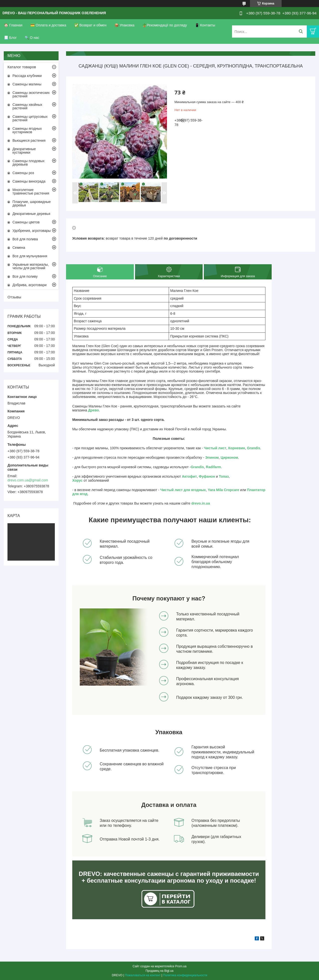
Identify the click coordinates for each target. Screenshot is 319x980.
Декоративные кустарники (24, 151)
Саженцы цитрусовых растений (30, 118)
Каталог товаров (22, 67)
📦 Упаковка (124, 25)
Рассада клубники (27, 76)
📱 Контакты (205, 25)
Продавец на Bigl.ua (159, 971)
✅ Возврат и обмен (90, 25)
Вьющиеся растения (29, 140)
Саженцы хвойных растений (27, 106)
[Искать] (301, 32)
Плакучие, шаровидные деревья (32, 203)
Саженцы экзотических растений (31, 94)
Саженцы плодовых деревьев (29, 163)
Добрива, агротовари (30, 285)
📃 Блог (10, 38)
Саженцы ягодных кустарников (27, 130)
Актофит (189, 476)
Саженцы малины (27, 84)
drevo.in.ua (201, 503)
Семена (19, 248)
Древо (94, 410)
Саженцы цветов (26, 222)
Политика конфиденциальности (185, 975)
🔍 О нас (32, 38)
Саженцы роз (23, 173)
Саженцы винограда (29, 181)
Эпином (212, 457)
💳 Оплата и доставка (48, 25)
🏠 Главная (13, 25)
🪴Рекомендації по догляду (165, 25)
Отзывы (14, 297)
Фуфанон (207, 476)
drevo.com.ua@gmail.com (28, 480)
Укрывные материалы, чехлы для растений (31, 266)
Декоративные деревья (31, 214)
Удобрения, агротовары (32, 231)
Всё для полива (25, 239)
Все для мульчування (30, 256)
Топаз (224, 476)
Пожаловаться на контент (143, 975)
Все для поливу (25, 276)
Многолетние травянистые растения (31, 192)
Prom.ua (181, 966)
